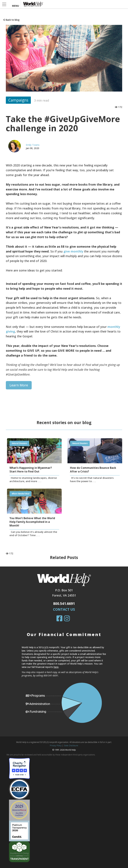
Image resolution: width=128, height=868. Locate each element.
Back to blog (11, 20)
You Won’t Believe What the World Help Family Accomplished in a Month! (32, 522)
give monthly (73, 251)
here (56, 667)
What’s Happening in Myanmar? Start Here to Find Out (31, 470)
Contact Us (64, 609)
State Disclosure (71, 746)
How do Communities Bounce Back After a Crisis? (93, 470)
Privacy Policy (56, 746)
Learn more (19, 385)
